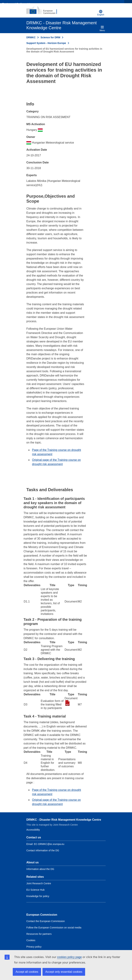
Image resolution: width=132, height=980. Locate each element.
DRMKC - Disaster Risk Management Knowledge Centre (64, 820)
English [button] (101, 13)
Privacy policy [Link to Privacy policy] (34, 947)
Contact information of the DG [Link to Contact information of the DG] (43, 850)
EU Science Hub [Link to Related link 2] (35, 890)
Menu (102, 29)
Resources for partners (39, 934)
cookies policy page (69, 957)
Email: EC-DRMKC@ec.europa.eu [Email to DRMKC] (45, 844)
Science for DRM (50, 37)
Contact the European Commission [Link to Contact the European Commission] (46, 921)
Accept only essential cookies (64, 972)
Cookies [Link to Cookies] (31, 940)
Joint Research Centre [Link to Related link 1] (39, 883)
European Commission (42, 915)
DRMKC (31, 37)
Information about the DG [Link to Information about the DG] (40, 869)
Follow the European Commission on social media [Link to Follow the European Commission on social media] (54, 928)
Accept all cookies (27, 972)
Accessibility (33, 830)
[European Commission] (44, 10)
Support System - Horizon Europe (46, 43)
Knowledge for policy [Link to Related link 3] (38, 896)
